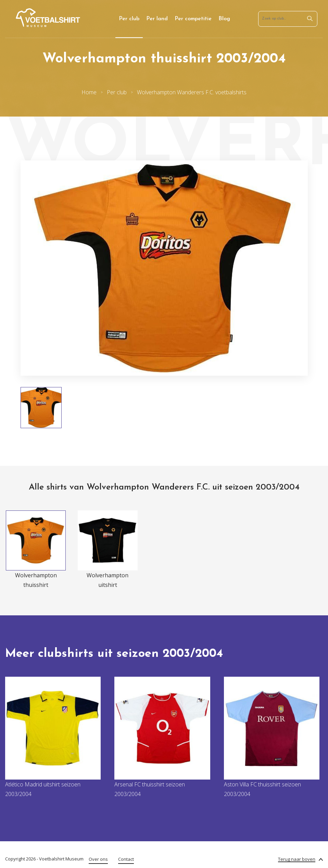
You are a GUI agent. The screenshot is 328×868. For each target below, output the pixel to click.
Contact (126, 859)
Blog (224, 19)
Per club (129, 19)
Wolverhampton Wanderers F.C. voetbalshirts (192, 92)
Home (89, 92)
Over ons (98, 859)
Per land (157, 19)
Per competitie (193, 19)
